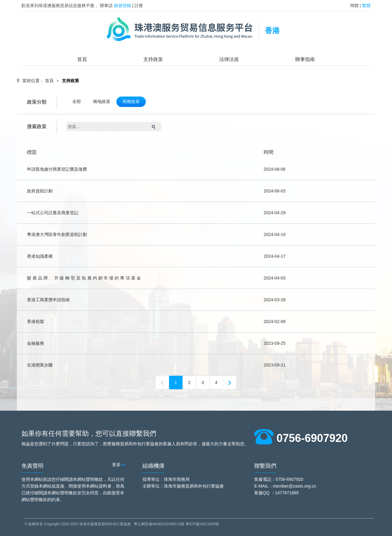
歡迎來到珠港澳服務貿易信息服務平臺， (60, 6)
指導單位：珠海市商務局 (166, 479)
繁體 (366, 6)
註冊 (139, 6)
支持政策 (153, 59)
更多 (119, 465)
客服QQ (262, 493)
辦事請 (106, 6)
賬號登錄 (123, 6)
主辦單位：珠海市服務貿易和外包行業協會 (183, 486)
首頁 (82, 59)
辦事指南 (305, 59)
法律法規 (229, 59)
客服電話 (263, 479)
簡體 (354, 6)
